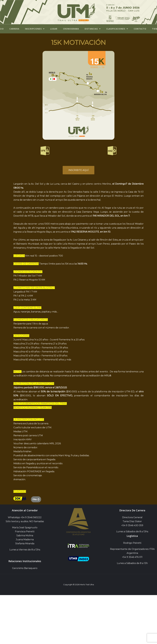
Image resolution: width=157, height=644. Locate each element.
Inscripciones (35, 29)
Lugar (54, 29)
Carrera (14, 29)
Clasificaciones (117, 29)
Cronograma (71, 29)
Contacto (140, 29)
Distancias (93, 29)
